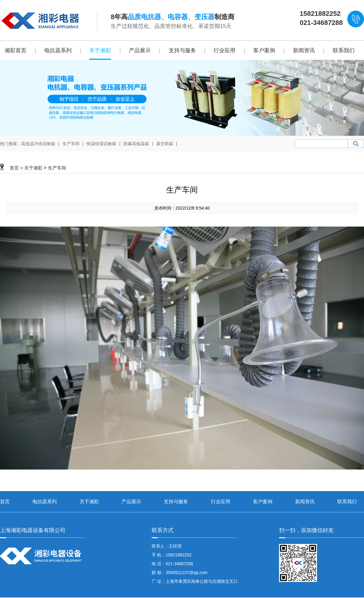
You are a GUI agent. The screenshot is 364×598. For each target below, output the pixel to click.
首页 (14, 168)
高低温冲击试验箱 (38, 144)
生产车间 (71, 144)
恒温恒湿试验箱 (101, 144)
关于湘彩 (33, 168)
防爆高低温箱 (136, 144)
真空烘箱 (165, 144)
